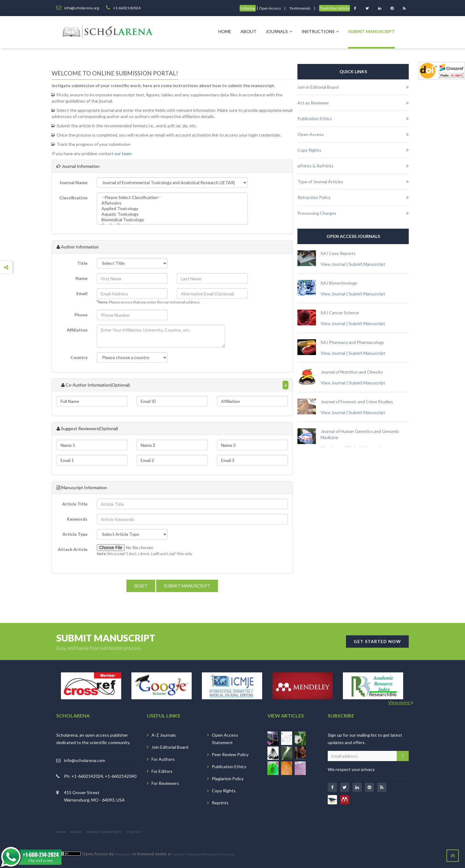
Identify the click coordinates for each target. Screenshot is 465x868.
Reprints (220, 803)
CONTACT (134, 832)
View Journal (333, 264)
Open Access (270, 8)
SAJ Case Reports (338, 253)
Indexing (248, 8)
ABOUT (77, 832)
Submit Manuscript (371, 31)
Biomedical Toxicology (172, 220)
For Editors (162, 771)
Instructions (320, 31)
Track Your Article (335, 8)
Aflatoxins (172, 203)
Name (81, 278)
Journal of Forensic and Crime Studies (357, 402)
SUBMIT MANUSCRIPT (104, 832)
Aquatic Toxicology (172, 214)
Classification (73, 198)
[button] (161, 336)
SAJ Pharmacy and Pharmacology (352, 342)
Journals (279, 31)
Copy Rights (224, 791)
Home (225, 31)
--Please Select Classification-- (172, 197)
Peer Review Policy (230, 754)
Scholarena (123, 854)
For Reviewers (165, 783)
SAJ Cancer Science (340, 313)
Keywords (77, 519)
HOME (61, 832)
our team (123, 153)
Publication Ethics (229, 766)
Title (82, 263)
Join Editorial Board (170, 747)
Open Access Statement (225, 739)
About (248, 31)
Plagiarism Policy (228, 779)
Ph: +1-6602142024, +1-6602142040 (100, 776)
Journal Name (73, 182)
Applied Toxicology (172, 209)
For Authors (163, 759)
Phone (81, 315)
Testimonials (300, 8)
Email (82, 293)
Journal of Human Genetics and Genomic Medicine (360, 434)
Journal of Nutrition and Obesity (352, 372)
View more (401, 702)
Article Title (75, 504)
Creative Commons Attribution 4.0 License (203, 854)
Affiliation (77, 330)
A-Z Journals (164, 735)
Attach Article (73, 549)
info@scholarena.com (85, 760)
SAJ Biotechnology (339, 283)
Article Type (75, 534)
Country (79, 357)
